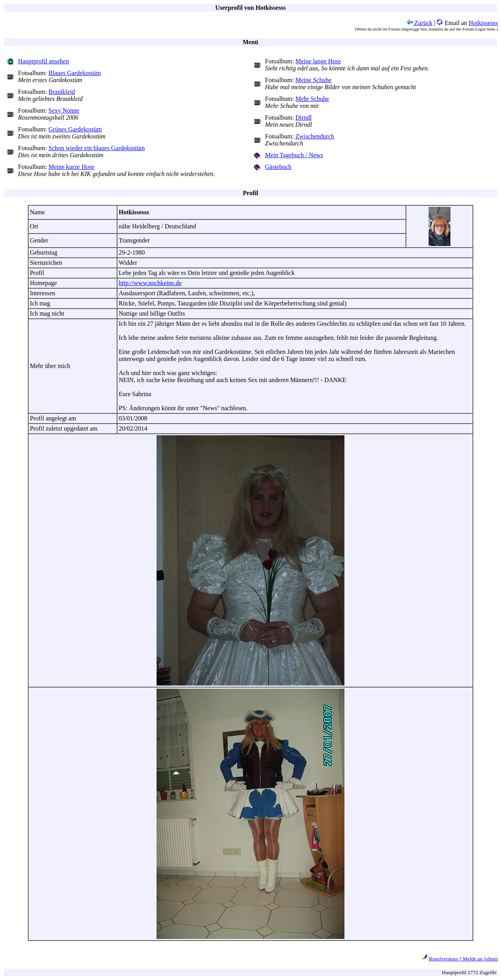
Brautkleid (62, 92)
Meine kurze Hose (71, 167)
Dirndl (304, 118)
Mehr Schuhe (312, 99)
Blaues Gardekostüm (75, 73)
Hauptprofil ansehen (43, 61)
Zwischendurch (315, 136)
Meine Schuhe (314, 80)
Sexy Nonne (64, 110)
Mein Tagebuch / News (294, 155)
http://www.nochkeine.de (150, 283)
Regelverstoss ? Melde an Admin (463, 959)
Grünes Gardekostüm (75, 129)
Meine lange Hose (318, 61)
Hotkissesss (483, 23)
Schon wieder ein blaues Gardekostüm (97, 148)
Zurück (420, 23)
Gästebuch (278, 167)
